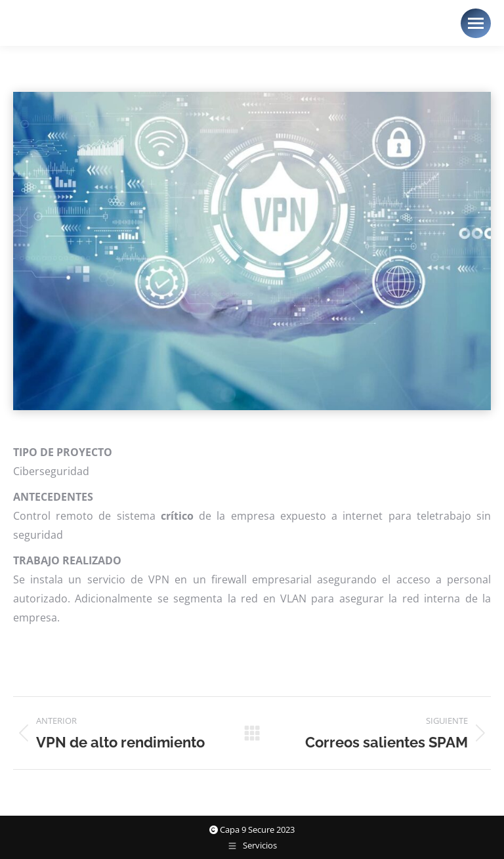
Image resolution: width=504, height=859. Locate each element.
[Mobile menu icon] (476, 23)
